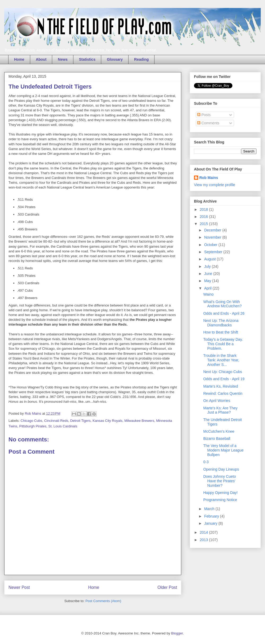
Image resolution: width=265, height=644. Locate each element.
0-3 (206, 462)
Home (19, 59)
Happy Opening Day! (220, 493)
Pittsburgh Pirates (33, 426)
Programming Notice (220, 500)
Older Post (167, 587)
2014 (204, 532)
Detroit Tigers (80, 421)
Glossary (115, 59)
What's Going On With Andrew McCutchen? (222, 304)
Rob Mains (209, 178)
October (211, 245)
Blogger (177, 633)
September (214, 252)
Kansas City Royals (107, 421)
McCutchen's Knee (219, 431)
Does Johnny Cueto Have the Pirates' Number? (220, 481)
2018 (204, 209)
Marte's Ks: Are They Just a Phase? (220, 410)
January (211, 523)
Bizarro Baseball (217, 439)
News (63, 59)
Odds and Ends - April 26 (224, 313)
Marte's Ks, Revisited (221, 386)
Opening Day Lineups (221, 469)
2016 (204, 217)
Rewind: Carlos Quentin (223, 393)
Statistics (87, 59)
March (210, 509)
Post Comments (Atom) (103, 601)
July (208, 266)
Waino (208, 294)
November (213, 237)
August (210, 259)
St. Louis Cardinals (63, 426)
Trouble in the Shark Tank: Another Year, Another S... (221, 360)
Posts (204, 115)
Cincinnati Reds (56, 421)
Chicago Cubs (32, 421)
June (209, 274)
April (208, 288)
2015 (204, 224)
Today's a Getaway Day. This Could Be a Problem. (223, 344)
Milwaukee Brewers (139, 421)
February (212, 516)
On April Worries (217, 401)
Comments (208, 123)
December (213, 230)
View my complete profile (215, 185)
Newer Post (19, 587)
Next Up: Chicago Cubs (223, 372)
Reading (141, 59)
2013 (204, 540)
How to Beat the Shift (221, 332)
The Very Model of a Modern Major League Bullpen (223, 450)
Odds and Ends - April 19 (224, 379)
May (208, 281)
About (41, 59)
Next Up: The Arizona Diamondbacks (221, 323)
